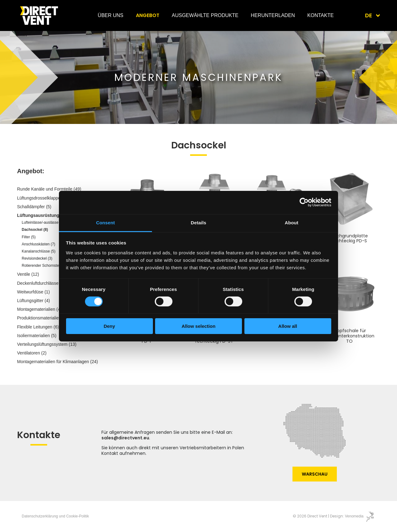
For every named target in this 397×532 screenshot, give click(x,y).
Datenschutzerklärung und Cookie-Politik (55, 516)
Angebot (148, 15)
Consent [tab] (106, 222)
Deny (109, 326)
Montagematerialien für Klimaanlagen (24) (58, 362)
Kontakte (321, 15)
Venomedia (354, 516)
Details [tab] (198, 222)
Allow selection (198, 326)
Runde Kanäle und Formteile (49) (49, 189)
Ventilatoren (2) (32, 353)
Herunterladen (273, 15)
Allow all (288, 326)
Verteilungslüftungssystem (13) (47, 344)
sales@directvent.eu (125, 438)
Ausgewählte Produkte (205, 15)
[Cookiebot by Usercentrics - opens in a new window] (304, 202)
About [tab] (292, 222)
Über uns (111, 15)
